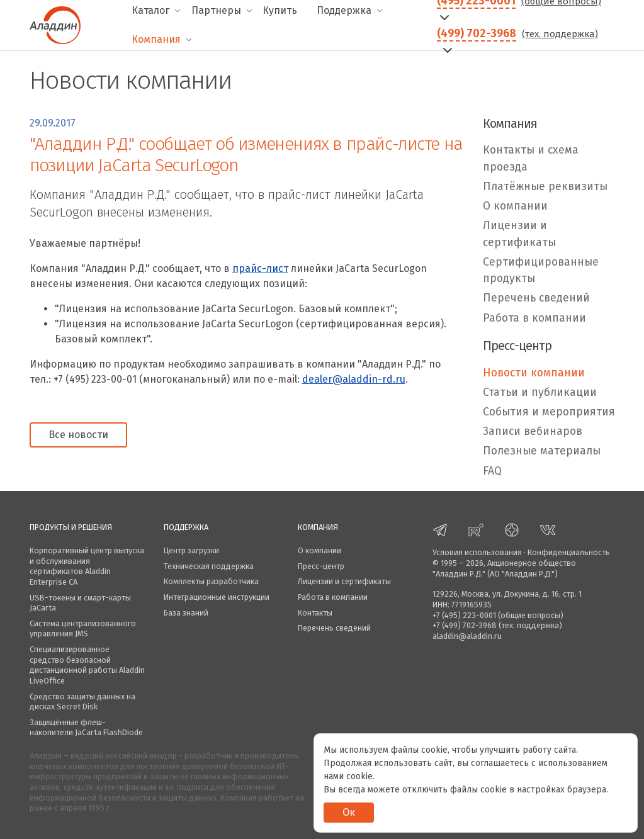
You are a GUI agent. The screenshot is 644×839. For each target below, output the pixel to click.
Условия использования (477, 552)
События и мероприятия (549, 412)
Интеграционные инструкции (217, 597)
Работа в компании (534, 318)
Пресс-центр (321, 566)
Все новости (78, 435)
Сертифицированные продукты (541, 270)
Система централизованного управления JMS (83, 629)
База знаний (186, 613)
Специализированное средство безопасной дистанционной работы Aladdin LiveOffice (87, 665)
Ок (349, 812)
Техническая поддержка (209, 566)
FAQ (492, 471)
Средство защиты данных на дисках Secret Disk (82, 702)
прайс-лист (260, 268)
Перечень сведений (536, 298)
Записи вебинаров (533, 431)
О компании (515, 206)
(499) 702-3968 (477, 33)
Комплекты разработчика (211, 581)
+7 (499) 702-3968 (465, 625)
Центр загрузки (191, 550)
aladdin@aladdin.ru (467, 636)
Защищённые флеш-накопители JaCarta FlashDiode (86, 728)
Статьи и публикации (540, 392)
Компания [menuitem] (156, 39)
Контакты (315, 613)
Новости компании (534, 373)
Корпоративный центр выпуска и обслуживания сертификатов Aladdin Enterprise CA (87, 566)
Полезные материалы (542, 451)
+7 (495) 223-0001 (464, 615)
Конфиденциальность (569, 552)
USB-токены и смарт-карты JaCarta (80, 603)
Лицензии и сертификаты (519, 234)
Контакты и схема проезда (531, 158)
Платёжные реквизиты (545, 187)
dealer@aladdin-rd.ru (354, 379)
